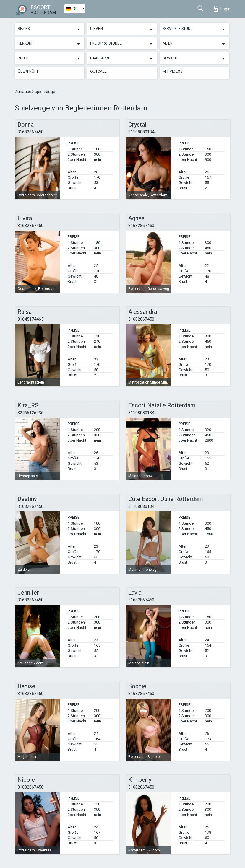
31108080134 (141, 132)
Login (222, 9)
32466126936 (30, 413)
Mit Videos (173, 71)
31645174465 (30, 319)
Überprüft (28, 71)
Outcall (98, 71)
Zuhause (23, 92)
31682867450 (30, 132)
